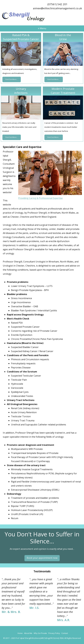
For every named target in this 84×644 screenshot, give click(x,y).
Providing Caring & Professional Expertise (40, 198)
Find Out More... (12, 79)
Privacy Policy (54, 633)
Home (20, 633)
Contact (65, 633)
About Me (28, 633)
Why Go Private (40, 633)
